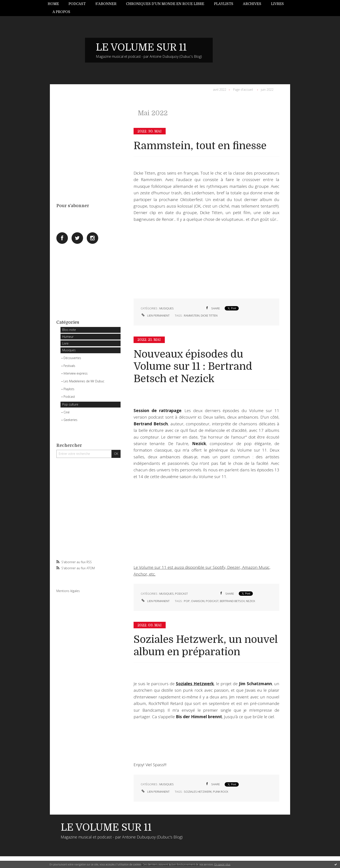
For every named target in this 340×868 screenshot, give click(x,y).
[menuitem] (56, 4)
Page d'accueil (243, 90)
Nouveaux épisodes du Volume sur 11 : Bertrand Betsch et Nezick (193, 366)
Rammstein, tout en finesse (200, 146)
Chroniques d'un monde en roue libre (165, 4)
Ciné (67, 412)
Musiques (69, 350)
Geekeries (70, 420)
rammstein (192, 315)
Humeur (68, 337)
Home (53, 4)
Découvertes (72, 358)
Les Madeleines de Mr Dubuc (84, 381)
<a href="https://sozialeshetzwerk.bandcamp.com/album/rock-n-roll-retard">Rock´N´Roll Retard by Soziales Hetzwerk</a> (206, 735)
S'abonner (106, 4)
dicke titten (209, 315)
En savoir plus (222, 864)
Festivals (69, 366)
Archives (252, 4)
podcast (212, 601)
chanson (198, 601)
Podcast (77, 4)
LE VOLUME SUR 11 (141, 47)
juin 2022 (267, 90)
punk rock (221, 792)
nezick (250, 601)
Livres (277, 4)
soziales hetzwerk (198, 792)
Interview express (76, 373)
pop (187, 601)
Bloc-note (69, 330)
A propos (61, 12)
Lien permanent (155, 315)
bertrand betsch (232, 601)
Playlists (224, 4)
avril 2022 (220, 90)
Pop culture (70, 404)
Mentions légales (68, 591)
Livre (65, 343)
